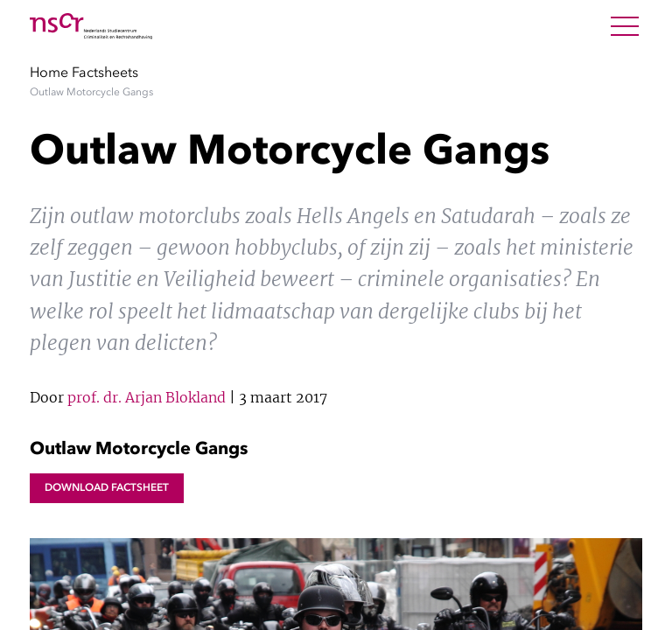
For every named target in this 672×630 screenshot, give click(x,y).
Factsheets (105, 72)
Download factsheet (107, 487)
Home (49, 72)
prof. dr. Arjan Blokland (147, 397)
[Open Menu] (625, 26)
